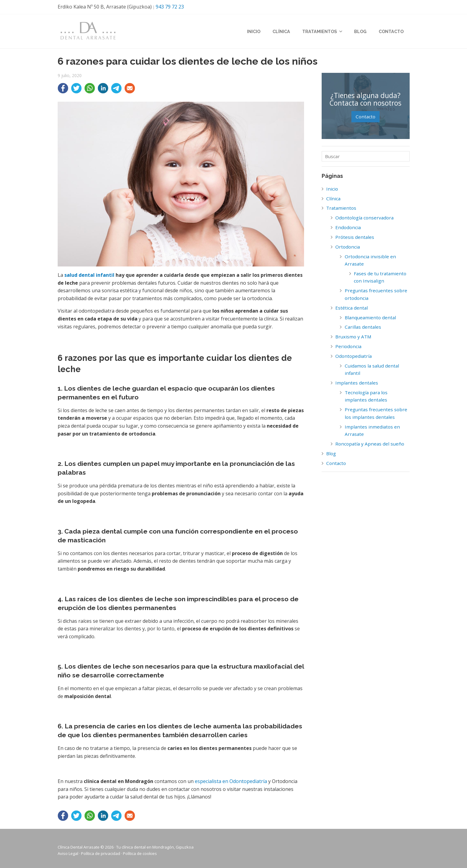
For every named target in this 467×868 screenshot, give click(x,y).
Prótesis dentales (355, 237)
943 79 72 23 (170, 7)
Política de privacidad (101, 853)
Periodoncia (348, 346)
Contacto (391, 32)
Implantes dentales (357, 383)
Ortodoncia (348, 247)
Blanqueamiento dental (370, 317)
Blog (360, 32)
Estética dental (352, 308)
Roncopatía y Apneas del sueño (370, 444)
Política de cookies (140, 853)
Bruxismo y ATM (353, 337)
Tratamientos (322, 32)
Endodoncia (348, 227)
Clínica (281, 32)
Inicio (254, 32)
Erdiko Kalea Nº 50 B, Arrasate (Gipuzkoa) (105, 7)
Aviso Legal (68, 853)
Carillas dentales (363, 327)
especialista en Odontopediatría (231, 781)
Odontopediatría (354, 356)
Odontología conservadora (364, 218)
